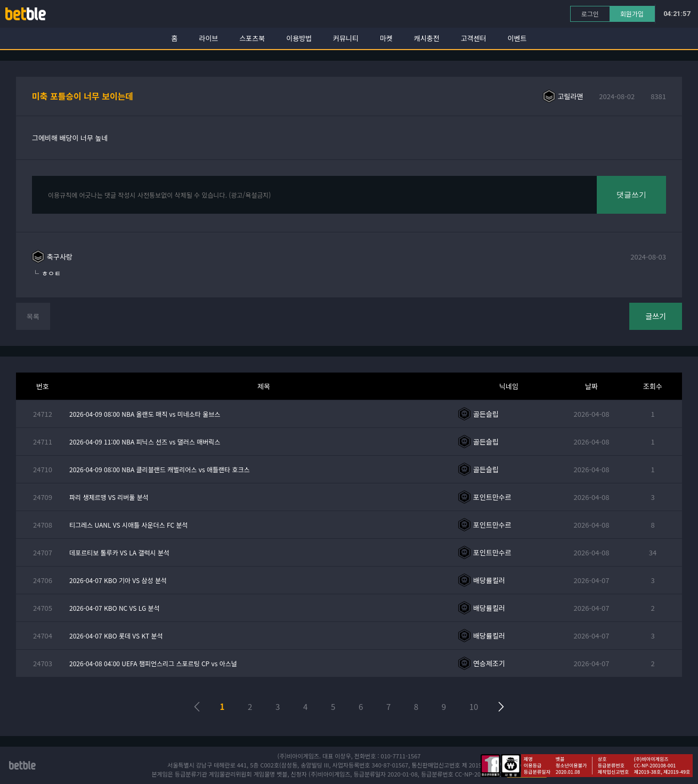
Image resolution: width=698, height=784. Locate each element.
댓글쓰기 (631, 195)
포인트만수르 (492, 497)
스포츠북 (252, 38)
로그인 (590, 14)
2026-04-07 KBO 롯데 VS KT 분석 (116, 636)
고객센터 (474, 38)
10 (474, 706)
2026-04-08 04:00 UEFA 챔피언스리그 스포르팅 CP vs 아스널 (153, 663)
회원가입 (632, 14)
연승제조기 (489, 663)
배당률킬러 (489, 580)
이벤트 (517, 38)
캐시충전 (427, 38)
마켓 (386, 38)
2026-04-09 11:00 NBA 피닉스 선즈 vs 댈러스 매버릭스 (145, 442)
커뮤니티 (346, 38)
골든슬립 (486, 414)
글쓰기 (656, 316)
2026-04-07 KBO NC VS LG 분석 (115, 608)
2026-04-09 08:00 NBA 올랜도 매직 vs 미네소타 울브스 (145, 414)
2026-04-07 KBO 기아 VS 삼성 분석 (118, 580)
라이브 (209, 38)
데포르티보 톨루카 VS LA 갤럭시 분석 (119, 552)
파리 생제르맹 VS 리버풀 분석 (109, 497)
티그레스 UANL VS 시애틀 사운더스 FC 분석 (129, 525)
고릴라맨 (571, 96)
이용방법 (299, 38)
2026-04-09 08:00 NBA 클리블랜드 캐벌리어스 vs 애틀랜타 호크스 (160, 469)
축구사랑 (60, 257)
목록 (33, 316)
